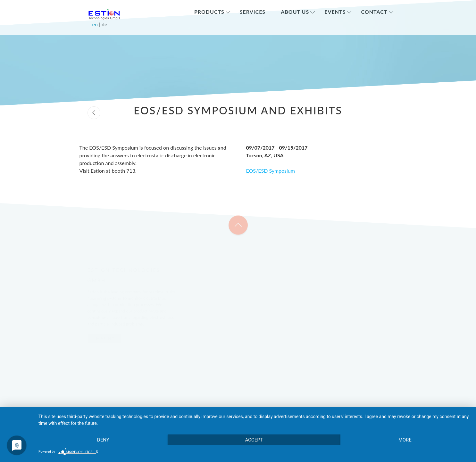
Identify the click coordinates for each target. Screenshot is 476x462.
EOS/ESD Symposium (271, 171)
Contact (374, 12)
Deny (103, 440)
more (405, 440)
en (96, 24)
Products (209, 12)
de (104, 24)
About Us (295, 12)
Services (253, 12)
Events (335, 12)
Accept (254, 440)
